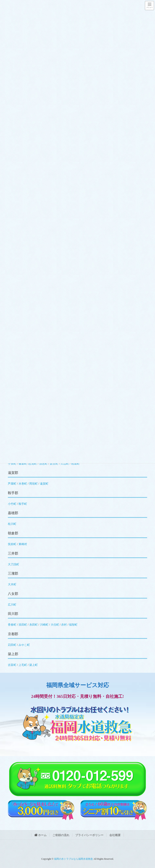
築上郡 (13, 654)
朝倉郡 (13, 533)
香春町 (12, 625)
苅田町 (12, 645)
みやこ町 (24, 645)
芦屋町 (12, 484)
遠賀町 (44, 484)
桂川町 (12, 524)
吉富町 (12, 665)
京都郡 (13, 634)
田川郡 (13, 614)
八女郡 (13, 594)
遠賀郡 (13, 473)
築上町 (34, 665)
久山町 (65, 464)
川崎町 (44, 625)
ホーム (41, 835)
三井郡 (13, 553)
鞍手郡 (13, 493)
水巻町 (23, 484)
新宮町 (54, 464)
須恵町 (43, 464)
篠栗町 (23, 464)
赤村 (64, 625)
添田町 (23, 625)
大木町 (12, 584)
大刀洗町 (14, 564)
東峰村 (23, 544)
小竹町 (12, 504)
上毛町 (23, 665)
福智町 (73, 625)
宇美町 (12, 464)
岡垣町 (34, 484)
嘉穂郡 (13, 513)
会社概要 (115, 835)
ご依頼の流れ (61, 835)
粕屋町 (75, 464)
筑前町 (12, 544)
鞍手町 (23, 504)
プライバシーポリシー (89, 835)
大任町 (55, 625)
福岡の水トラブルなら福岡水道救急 (73, 859)
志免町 (33, 464)
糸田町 (34, 625)
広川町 (12, 605)
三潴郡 (13, 574)
